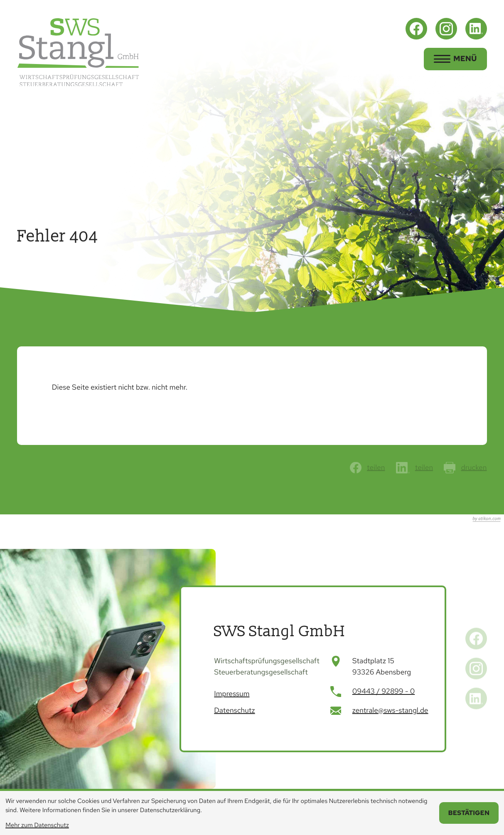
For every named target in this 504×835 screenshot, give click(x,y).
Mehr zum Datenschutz (37, 825)
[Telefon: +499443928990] (384, 692)
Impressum (232, 694)
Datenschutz (234, 710)
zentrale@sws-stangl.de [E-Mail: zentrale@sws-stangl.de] (390, 710)
